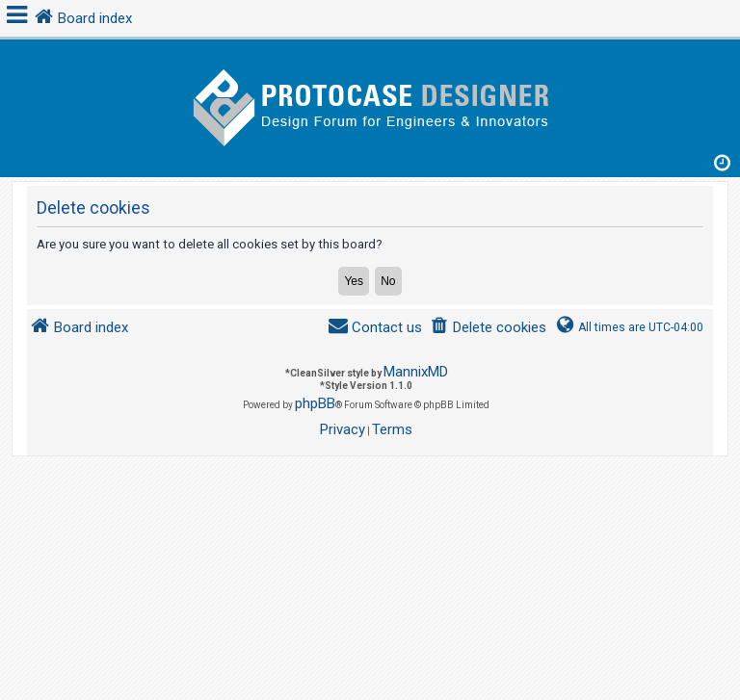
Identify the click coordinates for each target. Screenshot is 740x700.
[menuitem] (488, 328)
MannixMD (416, 372)
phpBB (315, 403)
